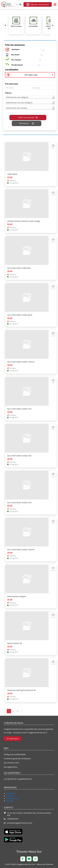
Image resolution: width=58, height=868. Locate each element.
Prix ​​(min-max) (12, 84)
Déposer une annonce (38, 4)
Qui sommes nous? (12, 763)
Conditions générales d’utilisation (17, 759)
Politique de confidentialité (15, 754)
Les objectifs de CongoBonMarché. (18, 779)
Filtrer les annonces (28, 117)
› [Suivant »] (21, 711)
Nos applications (11, 767)
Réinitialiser (26, 123)
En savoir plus (13, 739)
